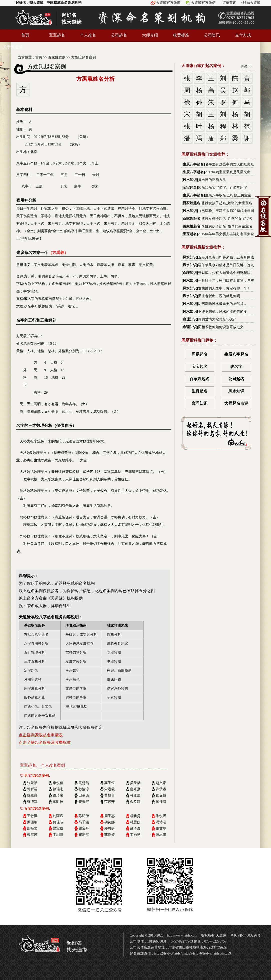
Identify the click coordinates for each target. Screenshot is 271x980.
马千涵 (84, 822)
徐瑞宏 (58, 789)
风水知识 (190, 180)
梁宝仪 (58, 828)
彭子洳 (135, 828)
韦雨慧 (135, 835)
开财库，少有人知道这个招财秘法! (225, 273)
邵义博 (161, 795)
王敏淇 (32, 816)
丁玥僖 (58, 835)
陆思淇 (161, 835)
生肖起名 (199, 391)
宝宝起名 (57, 35)
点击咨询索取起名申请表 (41, 735)
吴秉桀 (135, 783)
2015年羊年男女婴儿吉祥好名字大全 (226, 234)
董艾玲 (161, 828)
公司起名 (119, 35)
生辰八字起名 (193, 164)
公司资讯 (212, 35)
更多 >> (246, 67)
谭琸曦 (58, 795)
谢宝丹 (84, 828)
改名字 (236, 367)
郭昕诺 (32, 789)
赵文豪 (161, 783)
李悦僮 (58, 783)
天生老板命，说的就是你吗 (219, 296)
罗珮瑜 (32, 822)
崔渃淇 (84, 835)
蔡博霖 (32, 802)
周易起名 (199, 354)
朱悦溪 (161, 816)
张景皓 (32, 783)
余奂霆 (135, 802)
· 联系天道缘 (251, 3)
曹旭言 (109, 795)
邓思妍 (109, 828)
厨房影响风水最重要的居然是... (222, 304)
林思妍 (135, 822)
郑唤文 (32, 828)
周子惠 (109, 816)
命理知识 (190, 273)
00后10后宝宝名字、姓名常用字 (222, 188)
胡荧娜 (109, 822)
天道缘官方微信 (203, 3)
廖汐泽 (161, 802)
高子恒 (109, 783)
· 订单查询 (228, 3)
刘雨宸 (58, 816)
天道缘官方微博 (168, 3)
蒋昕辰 (58, 802)
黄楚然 (84, 783)
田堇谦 (84, 795)
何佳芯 (58, 822)
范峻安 (109, 802)
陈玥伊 (84, 816)
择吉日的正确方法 (212, 180)
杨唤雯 (135, 816)
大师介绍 (150, 35)
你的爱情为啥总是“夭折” (217, 319)
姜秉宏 (84, 802)
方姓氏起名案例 (83, 57)
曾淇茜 (32, 835)
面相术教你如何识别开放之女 (221, 327)
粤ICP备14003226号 (245, 935)
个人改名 (88, 35)
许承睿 (161, 789)
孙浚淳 (84, 789)
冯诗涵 (161, 822)
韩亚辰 (135, 795)
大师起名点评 (236, 403)
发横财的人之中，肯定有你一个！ (224, 288)
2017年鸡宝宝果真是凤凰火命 (228, 172)
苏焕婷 (109, 835)
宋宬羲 (109, 789)
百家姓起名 (191, 203)
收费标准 (181, 35)
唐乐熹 (135, 789)
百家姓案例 (57, 57)
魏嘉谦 (32, 795)
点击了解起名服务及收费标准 (45, 742)
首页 (25, 35)
